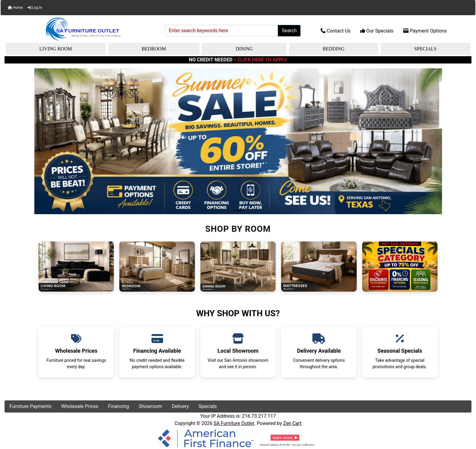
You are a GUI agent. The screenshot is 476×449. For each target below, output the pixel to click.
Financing (119, 406)
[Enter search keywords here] (221, 31)
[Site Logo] (83, 29)
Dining (244, 49)
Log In (35, 8)
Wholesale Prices (80, 406)
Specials (425, 49)
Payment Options (425, 31)
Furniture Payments (30, 406)
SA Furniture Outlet (234, 423)
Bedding (334, 49)
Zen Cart (292, 423)
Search (289, 31)
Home (15, 8)
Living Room (56, 49)
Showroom (150, 406)
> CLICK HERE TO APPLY (260, 60)
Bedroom (154, 49)
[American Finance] (238, 438)
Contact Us (336, 31)
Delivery (180, 406)
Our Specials (377, 31)
